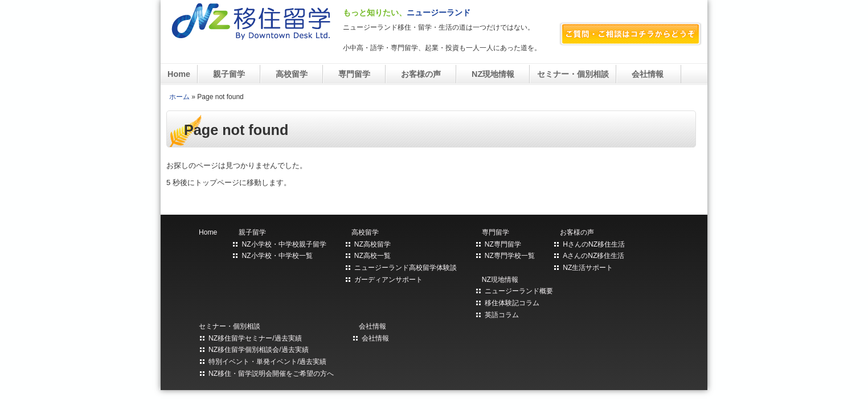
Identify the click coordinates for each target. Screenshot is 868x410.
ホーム (179, 97)
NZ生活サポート (588, 268)
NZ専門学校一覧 (510, 256)
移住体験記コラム (512, 303)
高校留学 (292, 74)
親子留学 (229, 74)
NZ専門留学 (503, 244)
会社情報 (649, 74)
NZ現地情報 (493, 74)
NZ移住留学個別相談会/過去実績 (259, 350)
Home (179, 74)
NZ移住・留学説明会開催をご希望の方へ (271, 374)
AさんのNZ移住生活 (593, 256)
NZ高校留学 (372, 244)
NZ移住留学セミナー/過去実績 (255, 338)
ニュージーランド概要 (519, 291)
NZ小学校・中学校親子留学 (284, 244)
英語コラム (502, 315)
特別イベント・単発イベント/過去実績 (267, 362)
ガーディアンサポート (388, 280)
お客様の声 (421, 74)
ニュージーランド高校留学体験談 (406, 268)
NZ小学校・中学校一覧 (277, 256)
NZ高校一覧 (372, 256)
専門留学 (354, 74)
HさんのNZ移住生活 (594, 244)
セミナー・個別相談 (573, 74)
